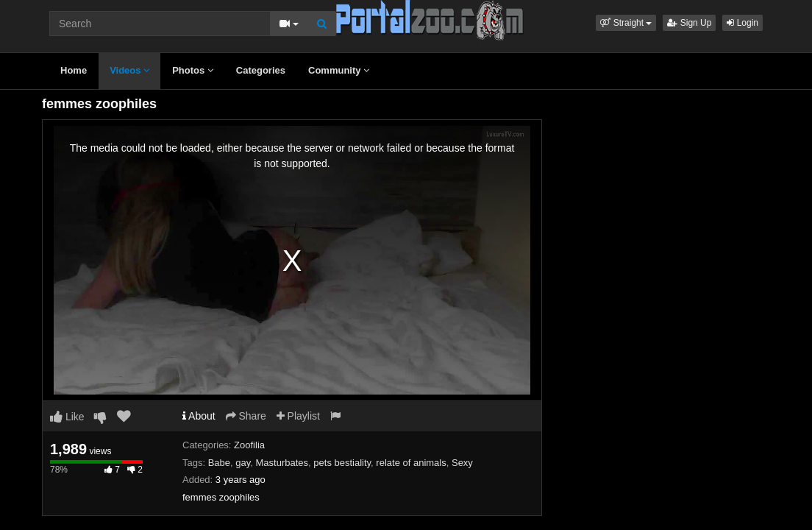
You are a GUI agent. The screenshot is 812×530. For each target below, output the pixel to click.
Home (74, 70)
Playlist (298, 416)
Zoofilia (249, 445)
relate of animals (411, 463)
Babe (219, 463)
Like (67, 417)
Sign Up (689, 23)
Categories (261, 70)
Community (339, 70)
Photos (193, 70)
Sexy (462, 463)
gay (243, 463)
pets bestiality (342, 463)
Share (246, 416)
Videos (129, 70)
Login (742, 23)
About (199, 416)
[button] (626, 23)
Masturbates (282, 463)
